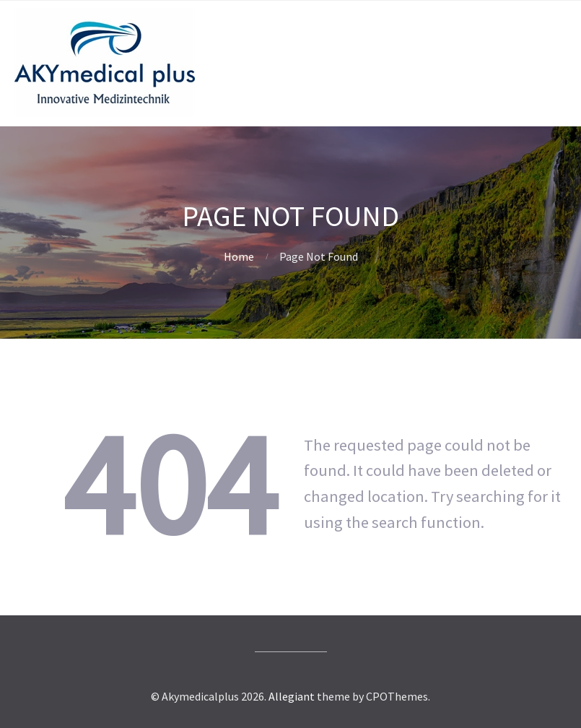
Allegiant (292, 696)
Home (239, 256)
